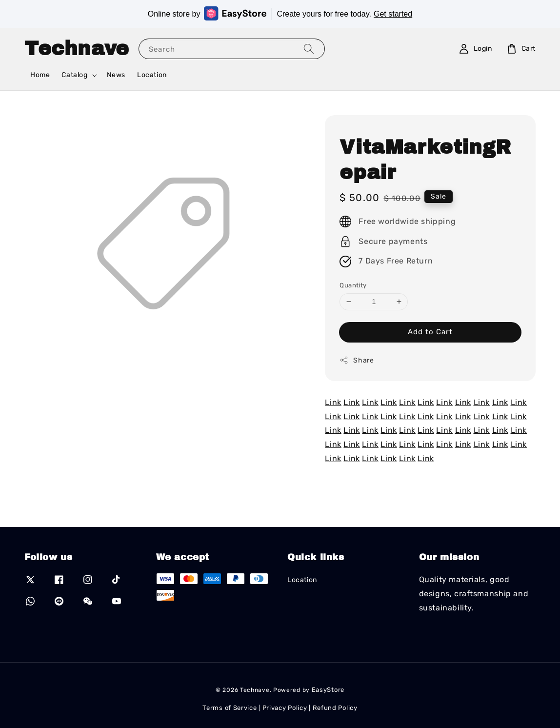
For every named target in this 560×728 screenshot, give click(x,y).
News (116, 75)
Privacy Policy (285, 708)
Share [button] (357, 360)
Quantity (353, 285)
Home (40, 75)
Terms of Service (230, 708)
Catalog (74, 75)
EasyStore (328, 690)
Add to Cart (430, 332)
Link (333, 402)
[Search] (309, 49)
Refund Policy (335, 708)
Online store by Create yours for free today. (280, 13)
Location (152, 75)
